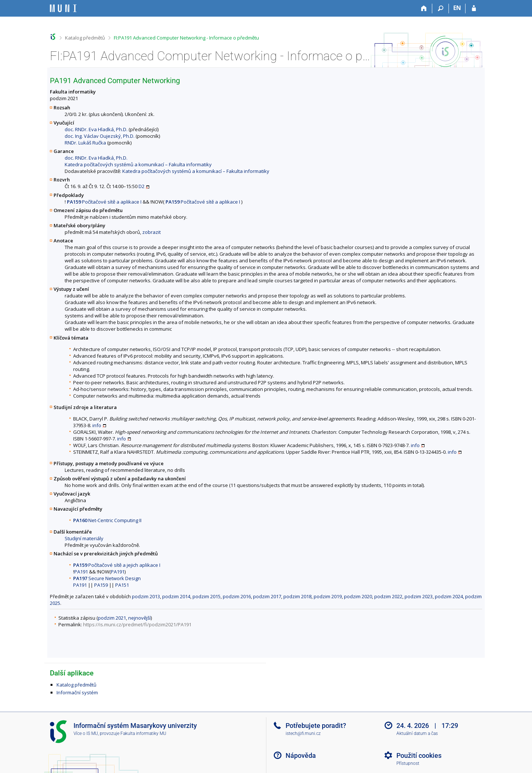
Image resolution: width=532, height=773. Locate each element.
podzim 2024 (449, 596)
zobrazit (151, 232)
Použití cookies (419, 755)
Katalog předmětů (85, 38)
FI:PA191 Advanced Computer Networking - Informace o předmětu (186, 38)
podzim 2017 (267, 596)
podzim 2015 (207, 596)
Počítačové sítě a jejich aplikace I (117, 565)
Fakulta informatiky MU (143, 733)
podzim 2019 (328, 596)
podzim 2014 (176, 596)
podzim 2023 (419, 596)
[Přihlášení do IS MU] (474, 8)
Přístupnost (408, 763)
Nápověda (301, 755)
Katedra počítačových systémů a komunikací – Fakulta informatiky (138, 164)
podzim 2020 (358, 596)
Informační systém (77, 692)
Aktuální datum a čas (417, 733)
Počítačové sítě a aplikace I (104, 202)
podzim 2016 (237, 596)
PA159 (101, 585)
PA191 (81, 572)
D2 (141, 186)
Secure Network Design (107, 578)
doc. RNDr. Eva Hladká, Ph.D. (96, 129)
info (97, 425)
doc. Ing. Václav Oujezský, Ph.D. (100, 136)
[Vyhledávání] (441, 8)
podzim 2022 (388, 596)
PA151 (122, 585)
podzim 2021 (112, 618)
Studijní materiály (84, 538)
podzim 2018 (297, 596)
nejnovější (139, 618)
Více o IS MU (86, 733)
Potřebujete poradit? (316, 726)
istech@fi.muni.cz (303, 733)
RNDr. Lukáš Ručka (85, 143)
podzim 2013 (146, 596)
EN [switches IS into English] (457, 8)
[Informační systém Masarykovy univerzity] (63, 8)
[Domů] (424, 8)
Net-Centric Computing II (107, 520)
